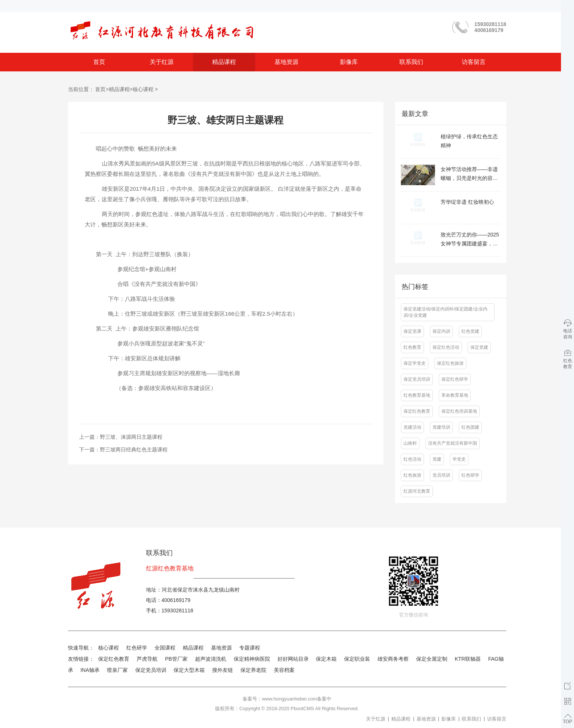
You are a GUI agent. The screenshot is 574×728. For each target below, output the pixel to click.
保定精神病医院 (252, 659)
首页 (99, 62)
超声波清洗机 (211, 659)
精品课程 (224, 62)
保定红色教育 (114, 659)
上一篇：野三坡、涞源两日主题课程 (121, 437)
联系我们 (411, 62)
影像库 (349, 62)
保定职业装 (357, 659)
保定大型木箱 (189, 670)
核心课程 (143, 89)
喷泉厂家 (117, 670)
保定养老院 (253, 670)
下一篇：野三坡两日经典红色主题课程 (123, 450)
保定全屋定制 (432, 659)
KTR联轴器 (468, 659)
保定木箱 (326, 659)
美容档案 (284, 670)
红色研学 (137, 648)
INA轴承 (90, 670)
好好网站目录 (293, 659)
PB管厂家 (176, 659)
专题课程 (250, 648)
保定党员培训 (151, 670)
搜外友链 (223, 670)
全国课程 (165, 648)
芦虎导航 (147, 659)
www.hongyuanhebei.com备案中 (297, 699)
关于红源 (162, 62)
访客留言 (474, 62)
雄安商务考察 (393, 659)
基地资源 (286, 62)
